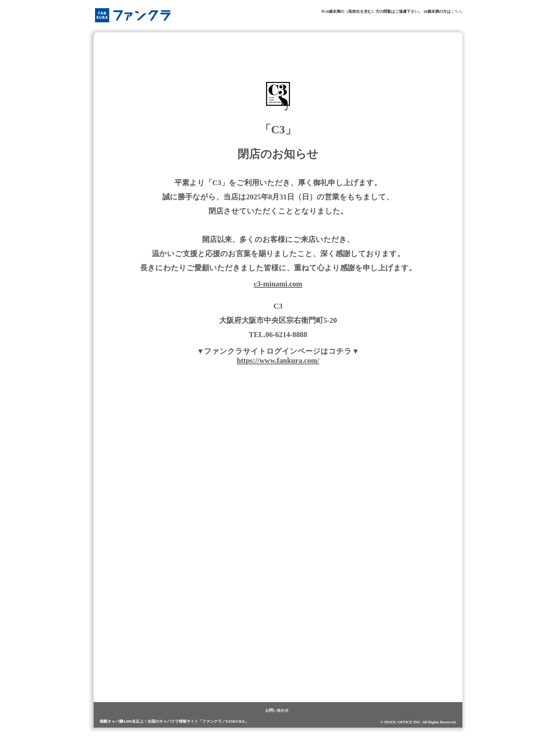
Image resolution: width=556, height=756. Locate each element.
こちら (457, 11)
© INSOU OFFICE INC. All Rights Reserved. (418, 722)
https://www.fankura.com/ (278, 360)
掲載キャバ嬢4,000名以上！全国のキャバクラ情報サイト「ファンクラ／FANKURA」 (174, 721)
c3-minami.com (278, 284)
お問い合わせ (277, 710)
